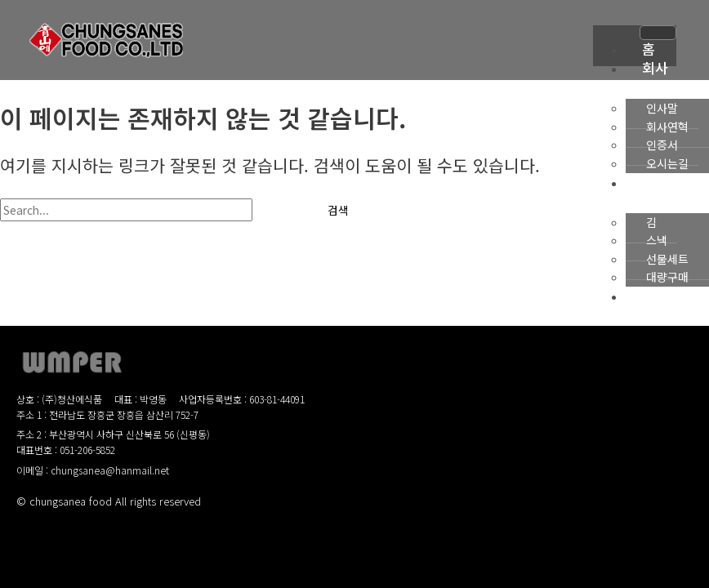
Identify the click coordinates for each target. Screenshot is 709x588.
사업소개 (647, 305)
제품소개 (647, 192)
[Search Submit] (279, 211)
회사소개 (647, 77)
